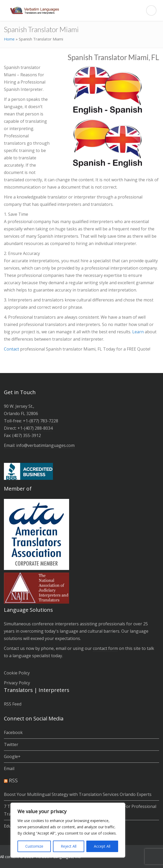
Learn (138, 332)
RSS (13, 780)
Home (9, 39)
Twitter (11, 744)
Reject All (69, 846)
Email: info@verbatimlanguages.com (39, 445)
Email (9, 768)
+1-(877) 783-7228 (41, 421)
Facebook (13, 732)
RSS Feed (13, 704)
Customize (34, 846)
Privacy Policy (17, 683)
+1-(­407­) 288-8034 (35, 428)
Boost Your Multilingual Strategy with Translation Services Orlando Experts (78, 794)
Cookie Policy (17, 673)
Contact (12, 349)
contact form (105, 648)
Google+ (12, 756)
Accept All (102, 846)
